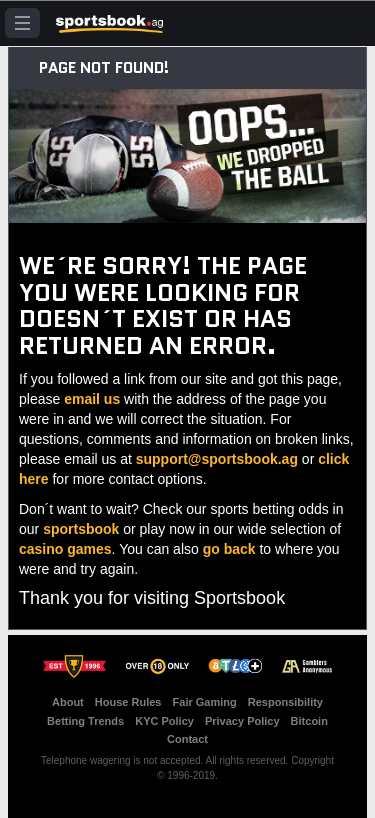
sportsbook (81, 529)
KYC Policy (164, 721)
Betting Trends (85, 721)
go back (229, 549)
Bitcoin (309, 721)
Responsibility (285, 702)
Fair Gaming (205, 702)
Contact (187, 739)
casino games (65, 549)
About (68, 702)
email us (92, 399)
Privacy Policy (242, 721)
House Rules (128, 702)
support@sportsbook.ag (217, 459)
